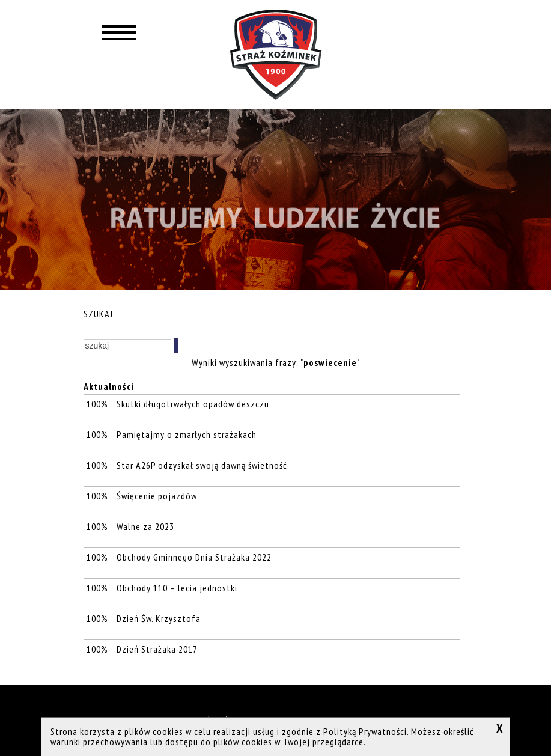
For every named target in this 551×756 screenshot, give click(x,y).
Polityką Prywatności (365, 731)
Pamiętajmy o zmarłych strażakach (187, 434)
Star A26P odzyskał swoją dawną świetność (202, 465)
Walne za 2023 (145, 526)
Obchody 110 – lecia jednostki (177, 588)
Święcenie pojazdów (157, 496)
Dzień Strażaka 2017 (157, 649)
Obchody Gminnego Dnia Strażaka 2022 (194, 557)
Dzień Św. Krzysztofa (159, 618)
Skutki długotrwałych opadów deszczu (193, 404)
